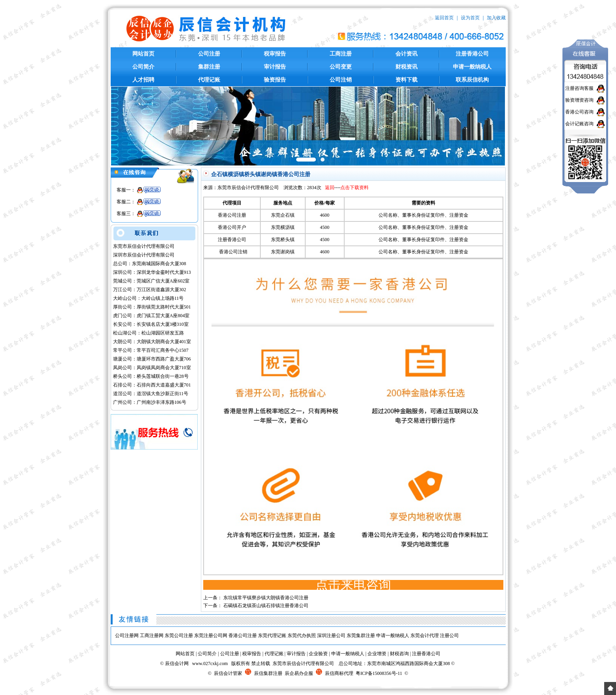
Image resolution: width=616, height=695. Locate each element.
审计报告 (275, 67)
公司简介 (143, 67)
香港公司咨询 (579, 112)
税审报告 (275, 54)
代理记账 (209, 80)
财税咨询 (399, 654)
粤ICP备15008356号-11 (379, 673)
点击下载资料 (354, 188)
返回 (330, 188)
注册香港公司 (472, 54)
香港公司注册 (243, 636)
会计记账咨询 (579, 124)
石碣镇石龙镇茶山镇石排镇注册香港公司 (266, 606)
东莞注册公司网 (211, 636)
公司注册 (209, 54)
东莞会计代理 (425, 636)
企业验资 (318, 654)
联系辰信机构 (472, 80)
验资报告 (275, 80)
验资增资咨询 (579, 100)
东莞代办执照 (302, 636)
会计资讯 (406, 54)
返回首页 (444, 18)
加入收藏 (496, 18)
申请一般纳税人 (472, 67)
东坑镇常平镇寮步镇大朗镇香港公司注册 (266, 598)
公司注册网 (127, 636)
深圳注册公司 (331, 636)
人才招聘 (143, 80)
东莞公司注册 (179, 636)
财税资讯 (406, 67)
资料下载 (406, 80)
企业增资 (377, 654)
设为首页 (470, 18)
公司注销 (341, 80)
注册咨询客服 (579, 88)
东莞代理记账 (272, 636)
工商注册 (341, 54)
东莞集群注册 (361, 636)
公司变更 (341, 67)
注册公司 (449, 636)
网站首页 (143, 54)
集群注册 (209, 67)
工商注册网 (152, 636)
